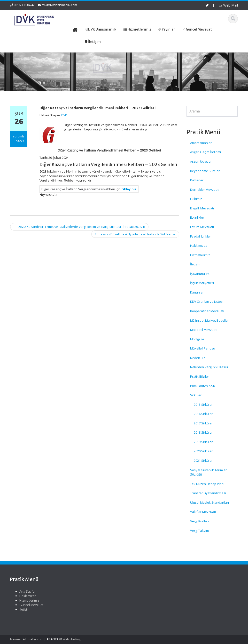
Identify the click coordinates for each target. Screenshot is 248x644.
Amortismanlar (201, 143)
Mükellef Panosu (203, 348)
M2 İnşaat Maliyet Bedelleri (210, 320)
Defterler (197, 180)
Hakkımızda (199, 246)
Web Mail (228, 5)
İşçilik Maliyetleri (202, 283)
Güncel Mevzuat (146, 605)
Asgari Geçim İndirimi (205, 152)
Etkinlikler (197, 217)
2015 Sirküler (203, 405)
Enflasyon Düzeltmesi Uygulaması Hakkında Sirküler (135, 234)
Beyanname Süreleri (205, 171)
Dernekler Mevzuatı (205, 190)
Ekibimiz (196, 199)
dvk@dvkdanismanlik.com (59, 5)
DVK (64, 115)
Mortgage (197, 339)
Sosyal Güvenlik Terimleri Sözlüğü (209, 472)
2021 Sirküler (203, 461)
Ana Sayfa (141, 591)
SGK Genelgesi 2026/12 (27, 594)
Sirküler (196, 395)
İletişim (195, 264)
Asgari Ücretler (201, 161)
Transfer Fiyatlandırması (208, 493)
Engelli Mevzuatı (202, 208)
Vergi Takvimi (200, 531)
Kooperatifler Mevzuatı (207, 311)
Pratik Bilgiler (200, 376)
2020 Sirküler (203, 451)
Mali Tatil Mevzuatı (204, 330)
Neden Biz (198, 358)
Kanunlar (197, 292)
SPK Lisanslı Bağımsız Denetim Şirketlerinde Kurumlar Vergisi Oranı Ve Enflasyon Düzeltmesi (29, 610)
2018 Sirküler (203, 432)
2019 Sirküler (203, 442)
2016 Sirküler (203, 414)
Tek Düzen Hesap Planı (207, 484)
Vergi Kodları (199, 521)
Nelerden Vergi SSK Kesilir (209, 367)
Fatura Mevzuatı (202, 227)
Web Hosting (72, 639)
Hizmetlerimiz (200, 255)
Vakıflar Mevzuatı (203, 512)
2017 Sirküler (203, 423)
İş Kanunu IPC (200, 274)
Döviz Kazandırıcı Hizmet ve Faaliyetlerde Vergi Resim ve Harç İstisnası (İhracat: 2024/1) (79, 227)
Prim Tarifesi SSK (203, 386)
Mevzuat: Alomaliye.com (27, 639)
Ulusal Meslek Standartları (209, 502)
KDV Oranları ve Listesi (207, 302)
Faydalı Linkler (201, 236)
